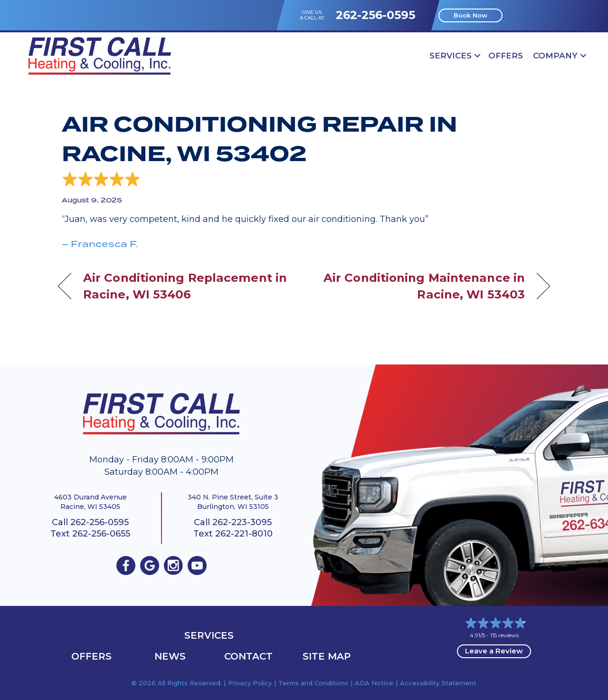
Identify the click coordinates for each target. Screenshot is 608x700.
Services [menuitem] (451, 56)
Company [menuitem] (555, 56)
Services (209, 635)
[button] (477, 56)
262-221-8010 (244, 534)
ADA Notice (374, 683)
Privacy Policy (250, 683)
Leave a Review (494, 651)
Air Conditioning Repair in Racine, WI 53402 (260, 139)
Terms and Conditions (313, 683)
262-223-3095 (242, 522)
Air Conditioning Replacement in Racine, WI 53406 (185, 286)
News (170, 656)
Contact (248, 656)
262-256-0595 (375, 15)
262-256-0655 (101, 534)
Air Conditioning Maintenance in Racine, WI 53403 (422, 286)
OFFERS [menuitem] (506, 56)
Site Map (327, 656)
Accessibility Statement (438, 683)
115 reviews (504, 635)
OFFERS (91, 656)
